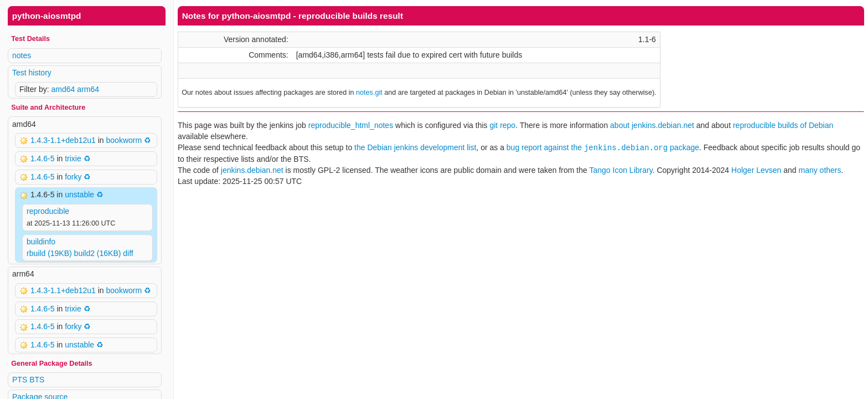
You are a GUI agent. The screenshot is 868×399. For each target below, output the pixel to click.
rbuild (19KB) (49, 253)
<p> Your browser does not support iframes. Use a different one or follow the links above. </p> (521, 199)
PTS (20, 380)
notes (22, 55)
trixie (73, 158)
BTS (37, 380)
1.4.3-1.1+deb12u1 (64, 140)
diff (128, 253)
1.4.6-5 (43, 158)
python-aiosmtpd (47, 16)
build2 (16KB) (98, 253)
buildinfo (41, 242)
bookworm (124, 140)
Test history (32, 73)
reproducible (48, 211)
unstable (79, 195)
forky (73, 177)
